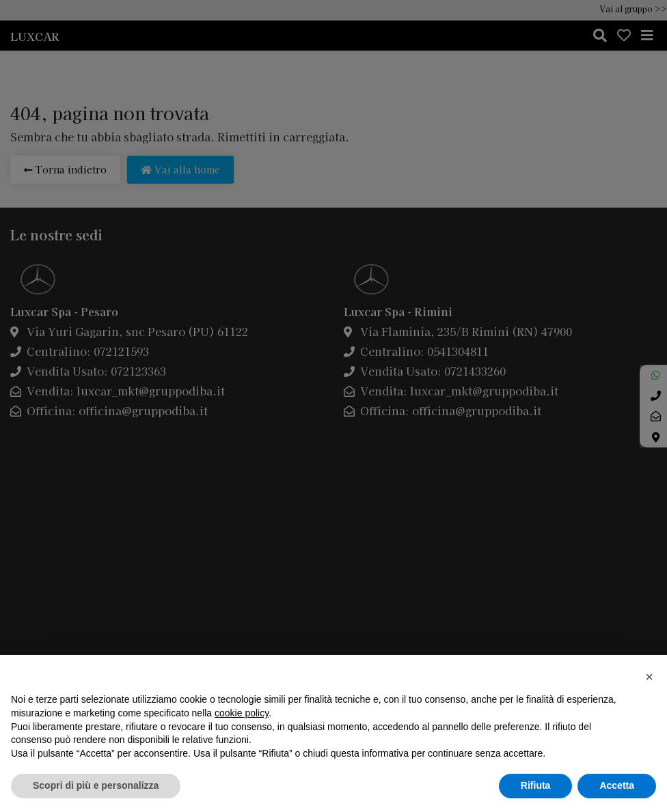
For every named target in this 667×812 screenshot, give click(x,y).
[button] (649, 677)
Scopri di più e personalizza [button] (96, 785)
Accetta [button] (617, 785)
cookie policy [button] (242, 713)
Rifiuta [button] (536, 785)
